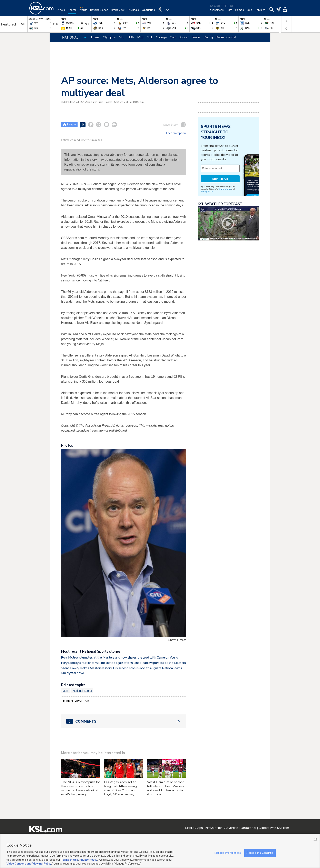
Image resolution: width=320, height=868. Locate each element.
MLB (140, 37)
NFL (122, 37)
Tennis (196, 37)
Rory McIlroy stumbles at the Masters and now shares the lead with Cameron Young (120, 658)
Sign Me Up (220, 179)
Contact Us (248, 828)
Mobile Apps (194, 828)
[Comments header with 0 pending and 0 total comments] (124, 721)
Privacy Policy (207, 191)
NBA (131, 37)
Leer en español (176, 133)
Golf (173, 37)
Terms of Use (225, 189)
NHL (150, 37)
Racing (208, 37)
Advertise (231, 828)
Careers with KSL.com (274, 828)
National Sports (82, 691)
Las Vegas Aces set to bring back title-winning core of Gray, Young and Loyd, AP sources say (120, 788)
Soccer (184, 37)
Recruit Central (226, 37)
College (161, 37)
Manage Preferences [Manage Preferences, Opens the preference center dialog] (228, 853)
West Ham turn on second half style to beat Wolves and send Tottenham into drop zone (166, 788)
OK (315, 839)
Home (95, 37)
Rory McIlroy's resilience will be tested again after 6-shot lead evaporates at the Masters (123, 663)
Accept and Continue (260, 853)
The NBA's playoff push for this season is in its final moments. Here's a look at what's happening (80, 788)
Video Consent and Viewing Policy (29, 864)
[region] (160, 851)
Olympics (109, 37)
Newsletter (214, 828)
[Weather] (164, 12)
